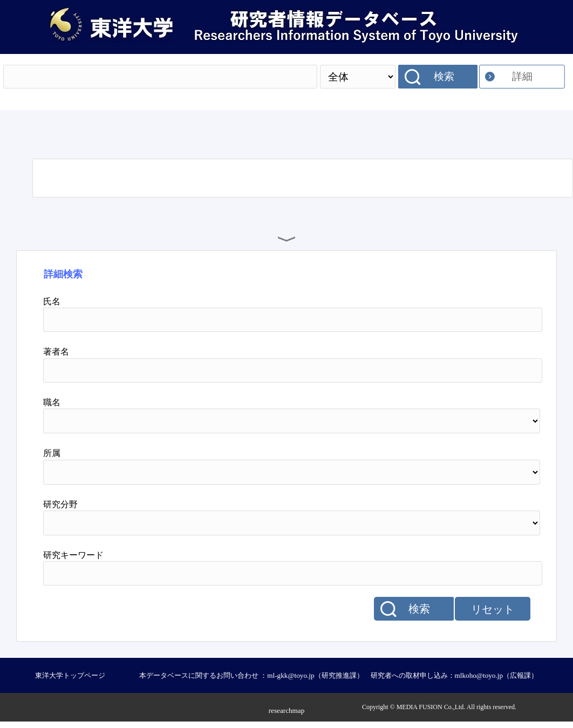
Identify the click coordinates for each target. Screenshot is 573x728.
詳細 (522, 76)
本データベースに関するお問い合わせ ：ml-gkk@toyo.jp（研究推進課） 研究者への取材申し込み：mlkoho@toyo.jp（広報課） (339, 675)
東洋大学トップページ (70, 675)
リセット (493, 609)
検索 (444, 76)
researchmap (287, 710)
